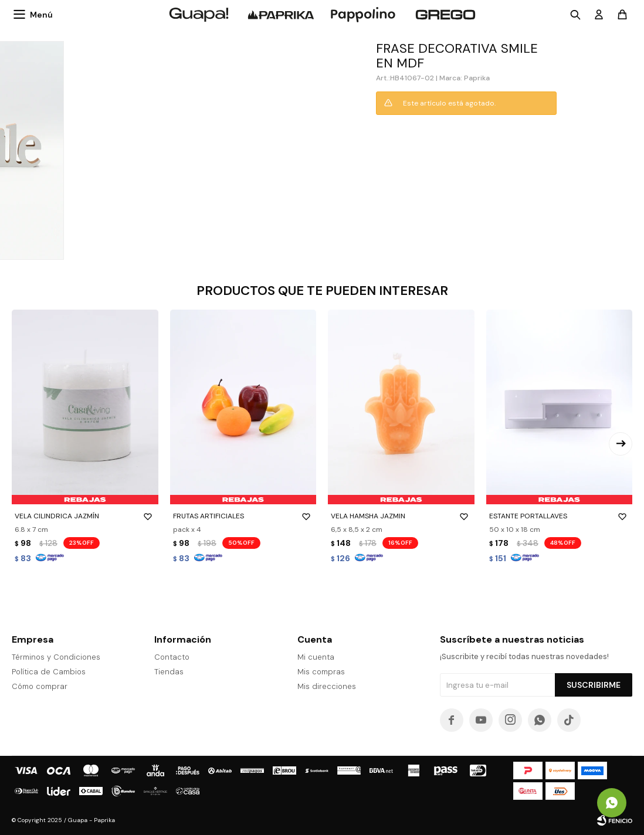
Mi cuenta (316, 657)
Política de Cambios (49, 672)
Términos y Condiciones (56, 657)
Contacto (172, 657)
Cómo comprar (40, 686)
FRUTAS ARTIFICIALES (243, 516)
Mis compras (321, 672)
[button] (621, 444)
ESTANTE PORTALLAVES (560, 516)
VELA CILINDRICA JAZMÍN (85, 516)
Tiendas (169, 672)
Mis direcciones (327, 686)
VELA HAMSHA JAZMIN (401, 516)
